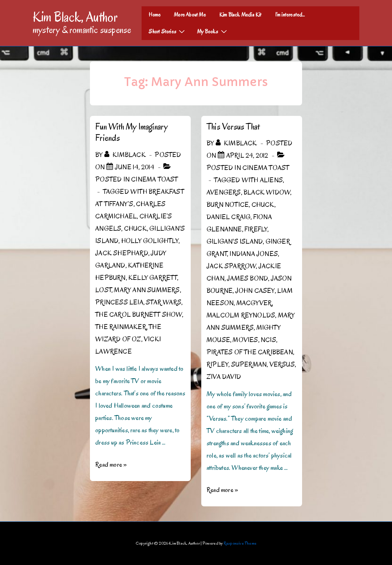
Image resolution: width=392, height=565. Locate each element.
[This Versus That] (247, 156)
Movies (245, 340)
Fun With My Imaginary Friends (131, 132)
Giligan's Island (235, 242)
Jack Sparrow (231, 266)
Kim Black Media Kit (240, 15)
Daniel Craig (228, 217)
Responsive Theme (240, 543)
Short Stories (168, 31)
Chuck (135, 229)
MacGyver (254, 303)
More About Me (190, 15)
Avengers (224, 192)
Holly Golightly (150, 241)
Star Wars (164, 302)
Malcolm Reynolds (241, 315)
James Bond (247, 278)
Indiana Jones (254, 254)
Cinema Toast (154, 179)
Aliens (271, 180)
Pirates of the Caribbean (250, 352)
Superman (249, 364)
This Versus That (233, 127)
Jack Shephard (122, 253)
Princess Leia (119, 302)
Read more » (111, 465)
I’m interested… (290, 15)
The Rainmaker (121, 327)
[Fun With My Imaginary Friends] (135, 167)
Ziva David (224, 377)
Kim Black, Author (75, 17)
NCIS (268, 340)
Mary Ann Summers (147, 290)
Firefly (256, 229)
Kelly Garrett (153, 278)
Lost (103, 290)
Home (155, 15)
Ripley (217, 364)
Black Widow (267, 192)
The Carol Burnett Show (138, 315)
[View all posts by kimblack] (126, 155)
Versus (282, 364)
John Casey (255, 291)
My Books (213, 31)
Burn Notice (228, 205)
